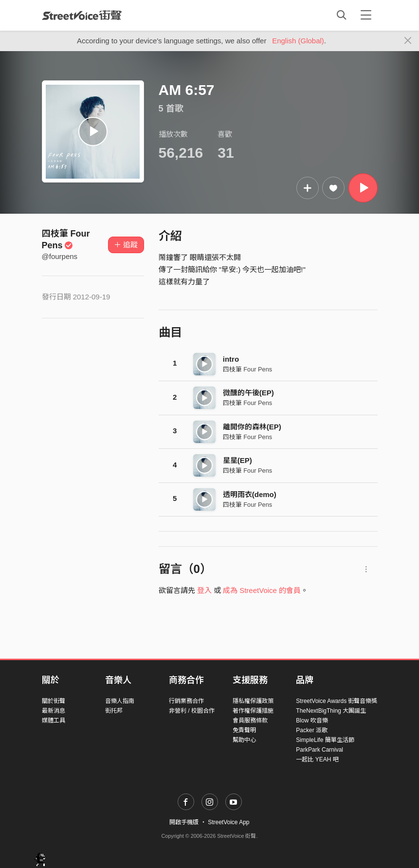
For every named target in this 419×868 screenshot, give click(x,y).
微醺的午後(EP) (248, 393)
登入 (204, 590)
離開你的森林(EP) (252, 427)
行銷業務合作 (186, 701)
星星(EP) (237, 460)
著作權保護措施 (253, 711)
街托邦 (114, 711)
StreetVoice (82, 15)
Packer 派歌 (312, 730)
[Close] (408, 41)
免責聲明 (244, 730)
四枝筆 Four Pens (247, 369)
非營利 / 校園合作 (192, 711)
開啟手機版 (184, 822)
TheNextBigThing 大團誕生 (331, 711)
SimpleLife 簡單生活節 (325, 740)
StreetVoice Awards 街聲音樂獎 (337, 701)
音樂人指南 (120, 701)
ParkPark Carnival (319, 750)
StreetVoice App (228, 822)
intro (231, 359)
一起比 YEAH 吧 (317, 759)
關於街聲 (54, 701)
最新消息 (54, 711)
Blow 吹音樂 (312, 720)
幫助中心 (244, 740)
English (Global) (298, 41)
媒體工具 (54, 720)
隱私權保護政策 (253, 701)
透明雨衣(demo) (250, 494)
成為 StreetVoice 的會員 (262, 590)
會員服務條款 (250, 720)
